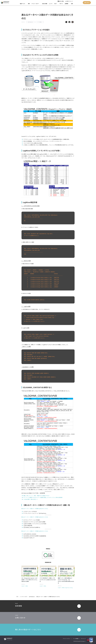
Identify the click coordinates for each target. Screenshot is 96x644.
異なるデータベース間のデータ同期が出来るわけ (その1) (35, 509)
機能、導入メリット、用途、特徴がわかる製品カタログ (36, 496)
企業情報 (66, 4)
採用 (72, 4)
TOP (17, 597)
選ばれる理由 (61, 1)
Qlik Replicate (30, 22)
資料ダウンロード (70, 1)
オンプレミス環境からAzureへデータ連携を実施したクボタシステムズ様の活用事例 (43, 497)
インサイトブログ (24, 597)
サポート (61, 4)
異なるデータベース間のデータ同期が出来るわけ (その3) (35, 531)
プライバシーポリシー (67, 638)
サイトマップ (83, 638)
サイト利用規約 (76, 638)
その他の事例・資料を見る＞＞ (31, 499)
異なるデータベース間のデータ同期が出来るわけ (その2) (35, 517)
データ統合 (40, 22)
